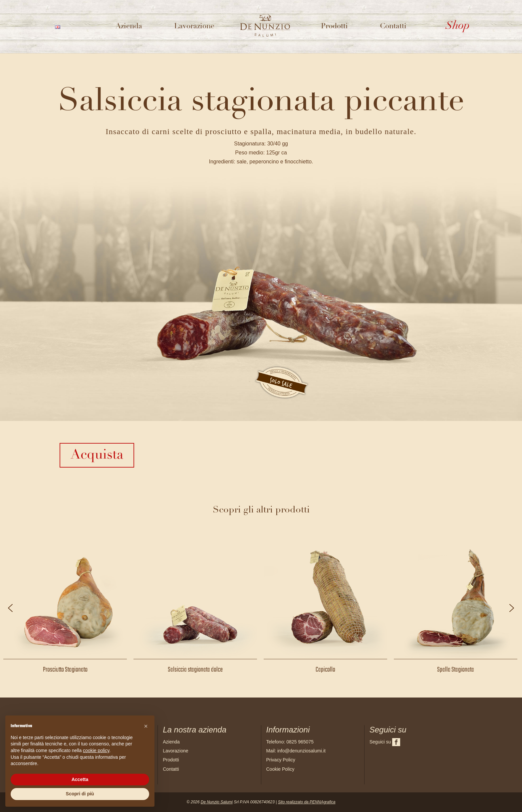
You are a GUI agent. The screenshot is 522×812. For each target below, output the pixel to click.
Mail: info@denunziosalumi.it (296, 751)
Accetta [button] (80, 779)
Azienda (129, 26)
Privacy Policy (281, 760)
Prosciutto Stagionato (65, 670)
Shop (458, 26)
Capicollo (325, 670)
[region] (261, 608)
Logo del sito (268, 18)
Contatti (393, 26)
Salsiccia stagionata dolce (195, 670)
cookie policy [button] (96, 750)
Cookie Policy (280, 769)
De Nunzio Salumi (217, 802)
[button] (10, 608)
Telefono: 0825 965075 (290, 742)
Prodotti (334, 26)
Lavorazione (194, 26)
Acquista (97, 455)
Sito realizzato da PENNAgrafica (307, 802)
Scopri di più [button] (80, 794)
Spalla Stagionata (456, 670)
